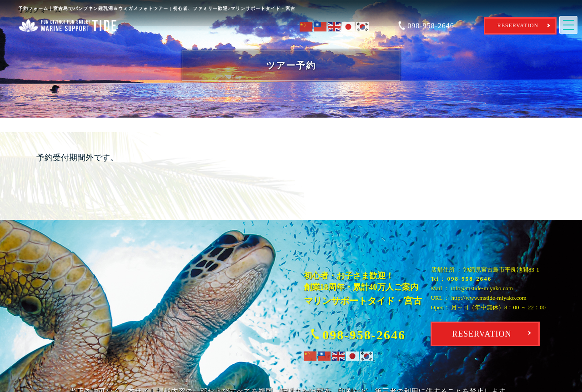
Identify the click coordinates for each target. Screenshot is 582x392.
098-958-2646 (470, 279)
